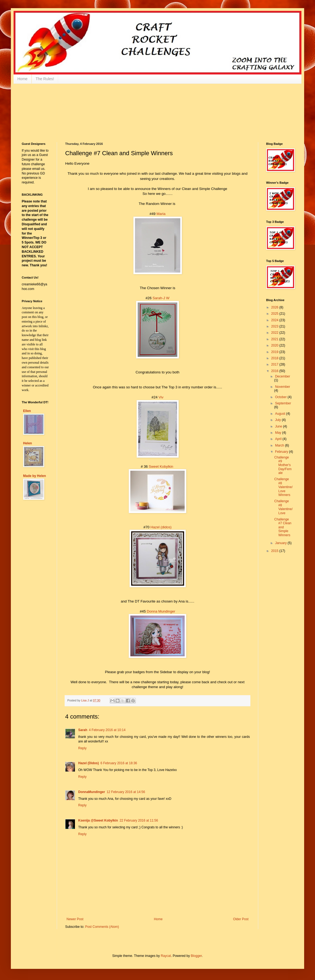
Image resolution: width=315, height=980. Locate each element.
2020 (275, 345)
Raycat (166, 956)
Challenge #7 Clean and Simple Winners (283, 527)
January (281, 543)
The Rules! (45, 79)
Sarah (83, 730)
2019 (275, 352)
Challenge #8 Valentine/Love (283, 507)
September (283, 403)
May (279, 433)
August (281, 414)
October (281, 397)
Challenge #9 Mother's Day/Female (283, 465)
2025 (275, 314)
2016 (275, 371)
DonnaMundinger (92, 792)
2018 (275, 358)
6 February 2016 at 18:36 (119, 763)
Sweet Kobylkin (161, 466)
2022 (275, 333)
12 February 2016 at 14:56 (126, 792)
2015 (275, 551)
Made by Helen (34, 476)
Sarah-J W (161, 298)
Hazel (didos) (161, 527)
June (279, 426)
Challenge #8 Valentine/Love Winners (283, 487)
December (283, 376)
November (283, 387)
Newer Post (75, 919)
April (279, 439)
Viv (161, 397)
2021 (275, 339)
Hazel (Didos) (89, 763)
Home (22, 79)
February (282, 452)
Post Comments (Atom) (102, 927)
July (278, 420)
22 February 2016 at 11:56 (139, 820)
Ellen (27, 411)
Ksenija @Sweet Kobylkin (98, 820)
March (280, 445)
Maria (161, 214)
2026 (275, 307)
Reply (82, 748)
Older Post (241, 919)
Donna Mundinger (161, 611)
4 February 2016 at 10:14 (107, 730)
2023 (275, 326)
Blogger (196, 956)
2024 (275, 320)
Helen (28, 443)
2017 (275, 364)
